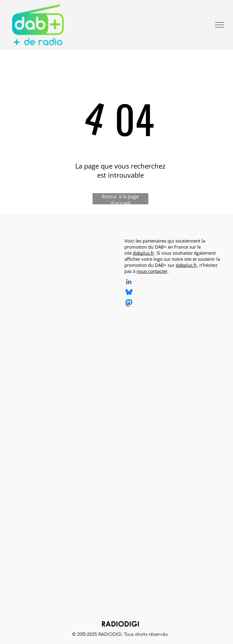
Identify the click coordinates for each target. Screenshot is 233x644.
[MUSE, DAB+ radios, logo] (45, 543)
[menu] (220, 25)
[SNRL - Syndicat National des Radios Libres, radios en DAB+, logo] (92, 450)
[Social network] (129, 293)
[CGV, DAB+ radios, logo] (45, 496)
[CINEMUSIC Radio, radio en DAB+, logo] (92, 263)
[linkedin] (129, 282)
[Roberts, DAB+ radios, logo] (92, 543)
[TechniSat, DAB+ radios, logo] (45, 590)
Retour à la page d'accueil (120, 199)
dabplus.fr (144, 253)
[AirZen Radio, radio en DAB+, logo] (45, 263)
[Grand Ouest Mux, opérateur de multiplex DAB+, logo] (45, 450)
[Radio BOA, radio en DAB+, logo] (45, 356)
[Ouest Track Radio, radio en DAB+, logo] (92, 309)
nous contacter (152, 271)
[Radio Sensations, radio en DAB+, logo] (45, 403)
